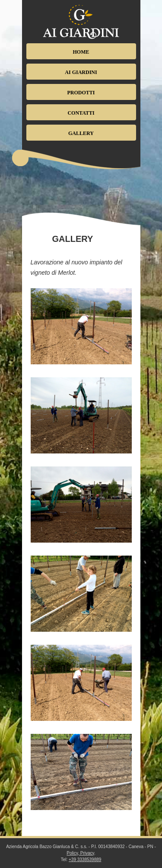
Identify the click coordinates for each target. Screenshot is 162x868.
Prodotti (81, 93)
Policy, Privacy (80, 853)
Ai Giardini (81, 72)
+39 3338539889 (85, 860)
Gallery (81, 133)
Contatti (81, 113)
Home (81, 52)
